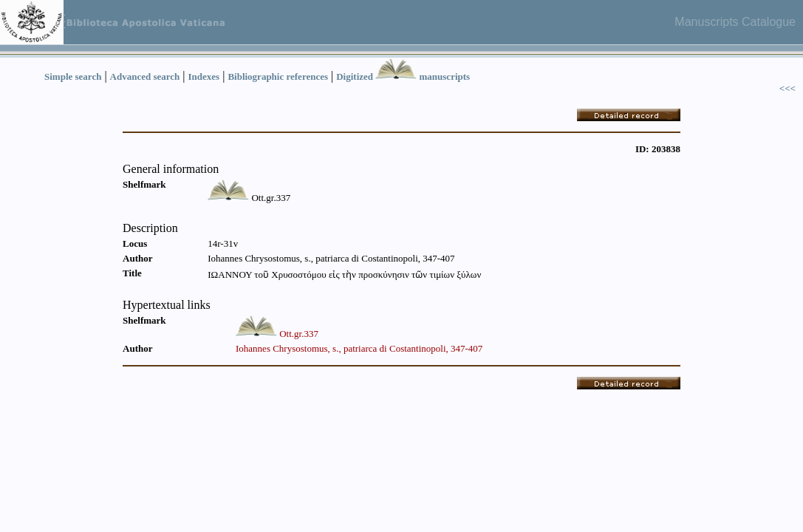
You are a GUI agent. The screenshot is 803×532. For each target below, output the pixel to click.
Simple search (73, 76)
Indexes (204, 76)
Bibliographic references (278, 76)
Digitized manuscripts (403, 76)
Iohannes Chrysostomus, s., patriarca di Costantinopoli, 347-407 (359, 348)
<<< (787, 88)
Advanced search (145, 76)
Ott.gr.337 (299, 334)
